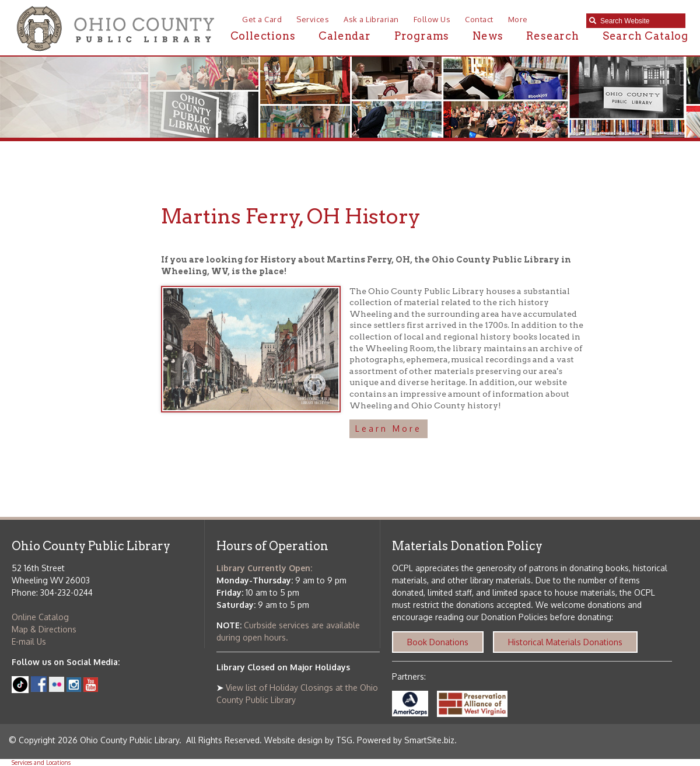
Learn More (388, 429)
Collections (263, 36)
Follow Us (432, 19)
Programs (422, 36)
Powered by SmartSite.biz (406, 740)
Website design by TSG (308, 740)
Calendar (344, 36)
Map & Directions (44, 629)
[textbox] (640, 21)
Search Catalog (645, 36)
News (488, 36)
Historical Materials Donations (565, 642)
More (518, 19)
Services (313, 19)
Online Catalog (40, 617)
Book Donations (438, 642)
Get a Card (262, 19)
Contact (479, 19)
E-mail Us (29, 641)
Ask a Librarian (371, 19)
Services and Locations (41, 762)
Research (552, 36)
